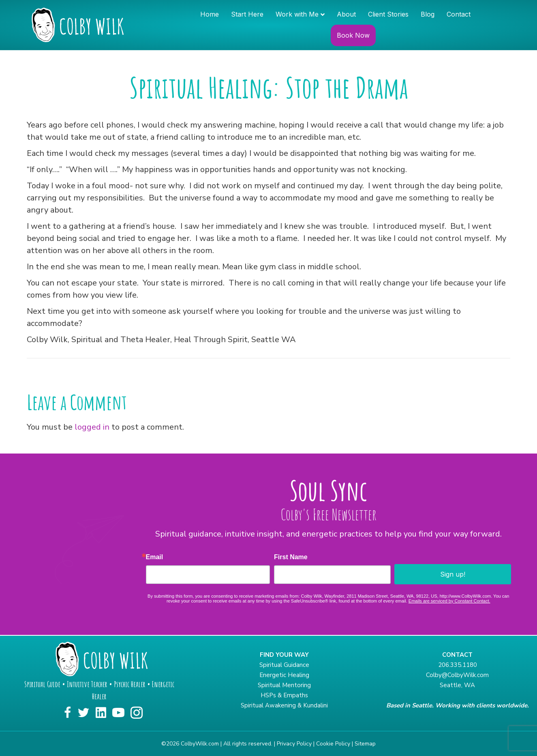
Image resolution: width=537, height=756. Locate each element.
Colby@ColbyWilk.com (457, 675)
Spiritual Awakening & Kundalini (284, 705)
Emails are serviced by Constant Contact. (449, 601)
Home (210, 14)
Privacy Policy (294, 744)
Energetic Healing (284, 675)
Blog (428, 14)
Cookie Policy (333, 744)
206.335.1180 (458, 665)
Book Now (353, 35)
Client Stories (388, 14)
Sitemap (365, 744)
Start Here (247, 14)
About (346, 14)
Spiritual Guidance (284, 665)
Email (155, 557)
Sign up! (453, 574)
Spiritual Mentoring (284, 685)
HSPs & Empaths (284, 695)
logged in (92, 427)
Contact (459, 14)
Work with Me (297, 14)
